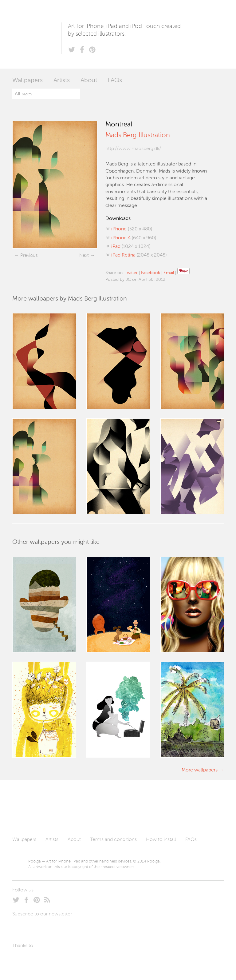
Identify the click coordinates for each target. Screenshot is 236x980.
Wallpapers (28, 81)
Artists (62, 81)
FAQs (115, 81)
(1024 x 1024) (131, 247)
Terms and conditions (113, 840)
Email (169, 273)
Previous (29, 255)
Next (84, 255)
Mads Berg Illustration (138, 135)
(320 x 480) (132, 229)
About (89, 81)
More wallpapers (200, 770)
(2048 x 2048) (139, 255)
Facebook (151, 273)
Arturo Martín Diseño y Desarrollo (45, 960)
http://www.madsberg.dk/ (133, 149)
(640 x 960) (134, 238)
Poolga (37, 34)
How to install (161, 840)
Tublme (70, 960)
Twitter (131, 273)
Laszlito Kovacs (23, 960)
